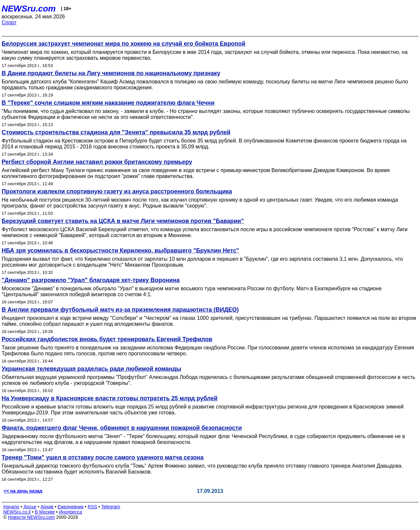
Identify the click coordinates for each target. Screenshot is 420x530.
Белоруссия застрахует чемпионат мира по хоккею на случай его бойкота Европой (124, 44)
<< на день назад (23, 491)
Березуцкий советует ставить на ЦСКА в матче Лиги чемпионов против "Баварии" (123, 221)
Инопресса (71, 512)
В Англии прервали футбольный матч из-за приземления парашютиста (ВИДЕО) (120, 310)
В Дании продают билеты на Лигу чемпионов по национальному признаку (111, 73)
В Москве (45, 512)
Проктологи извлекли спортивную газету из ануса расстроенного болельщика (117, 191)
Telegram (111, 507)
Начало (11, 507)
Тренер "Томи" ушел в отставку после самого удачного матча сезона (103, 457)
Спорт (9, 22)
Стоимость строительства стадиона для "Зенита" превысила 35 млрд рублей (116, 132)
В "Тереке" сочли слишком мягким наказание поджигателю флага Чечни (108, 103)
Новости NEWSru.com (31, 517)
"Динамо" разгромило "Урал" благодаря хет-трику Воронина (91, 280)
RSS (92, 507)
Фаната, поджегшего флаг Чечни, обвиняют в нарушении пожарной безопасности (122, 428)
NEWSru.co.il (17, 512)
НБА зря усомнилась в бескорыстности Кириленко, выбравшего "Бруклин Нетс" (120, 251)
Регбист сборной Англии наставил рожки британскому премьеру (97, 162)
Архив (47, 507)
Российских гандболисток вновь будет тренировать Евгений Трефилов (107, 339)
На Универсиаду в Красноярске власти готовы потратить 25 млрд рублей (110, 398)
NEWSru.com (29, 9)
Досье (30, 507)
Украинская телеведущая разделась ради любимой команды (91, 369)
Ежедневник (71, 507)
